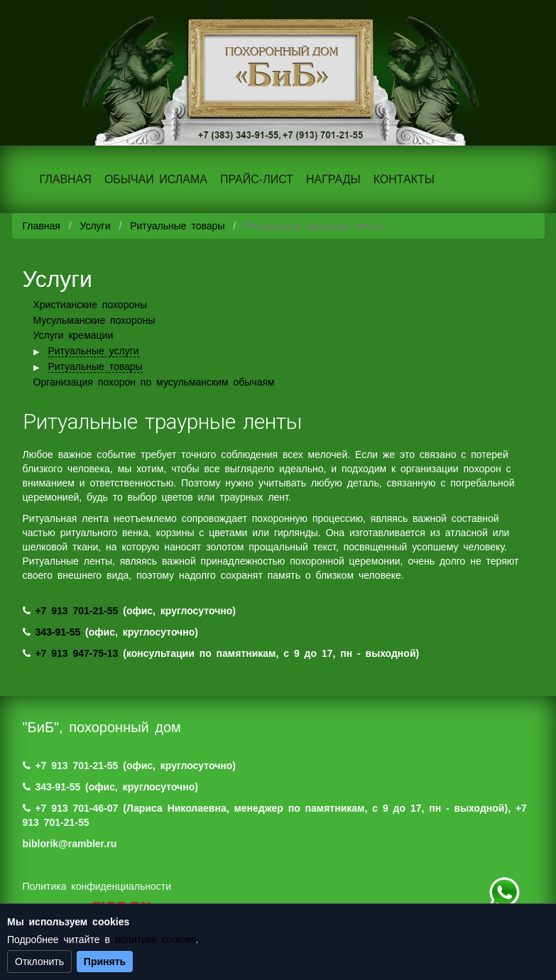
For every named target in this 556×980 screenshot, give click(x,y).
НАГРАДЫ (333, 179)
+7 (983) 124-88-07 (504, 893)
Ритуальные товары (177, 226)
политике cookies (156, 940)
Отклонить (39, 962)
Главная (42, 226)
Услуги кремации (73, 335)
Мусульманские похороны (94, 320)
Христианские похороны (91, 305)
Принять (105, 962)
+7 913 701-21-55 (76, 611)
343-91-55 (58, 632)
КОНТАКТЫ (404, 179)
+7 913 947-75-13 (76, 653)
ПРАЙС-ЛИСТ (257, 179)
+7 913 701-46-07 (76, 808)
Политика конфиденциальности (97, 886)
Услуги (95, 226)
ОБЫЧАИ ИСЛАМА (156, 179)
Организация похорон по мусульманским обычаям (154, 382)
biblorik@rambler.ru (70, 844)
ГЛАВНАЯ (66, 179)
